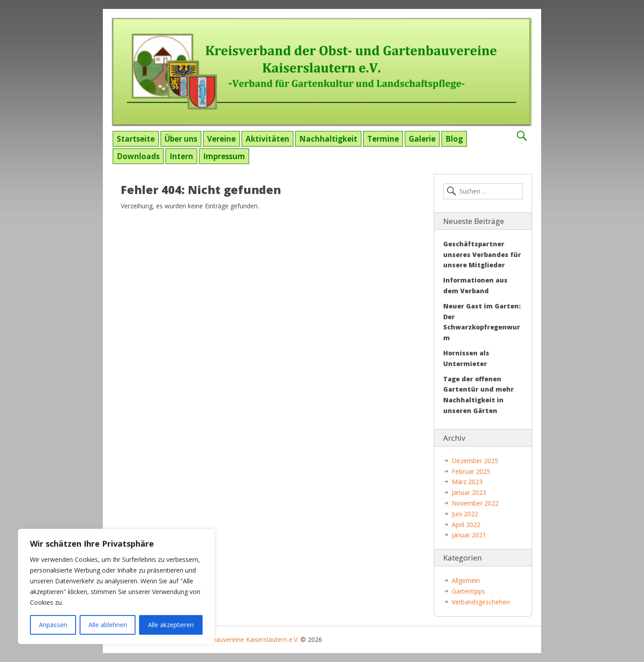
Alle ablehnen (108, 625)
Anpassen (53, 625)
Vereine (221, 139)
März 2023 (467, 482)
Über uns (181, 139)
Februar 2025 (471, 471)
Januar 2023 (469, 492)
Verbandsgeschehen (481, 602)
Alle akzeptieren (171, 625)
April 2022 (466, 525)
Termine (383, 139)
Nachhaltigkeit (328, 139)
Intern (181, 156)
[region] (116, 586)
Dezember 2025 (475, 461)
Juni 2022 (465, 514)
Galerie (422, 139)
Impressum (224, 156)
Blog (454, 139)
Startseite (136, 139)
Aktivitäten (267, 139)
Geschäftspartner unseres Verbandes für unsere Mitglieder (482, 255)
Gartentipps (468, 591)
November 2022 (475, 503)
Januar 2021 (469, 535)
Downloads (138, 156)
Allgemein (466, 580)
